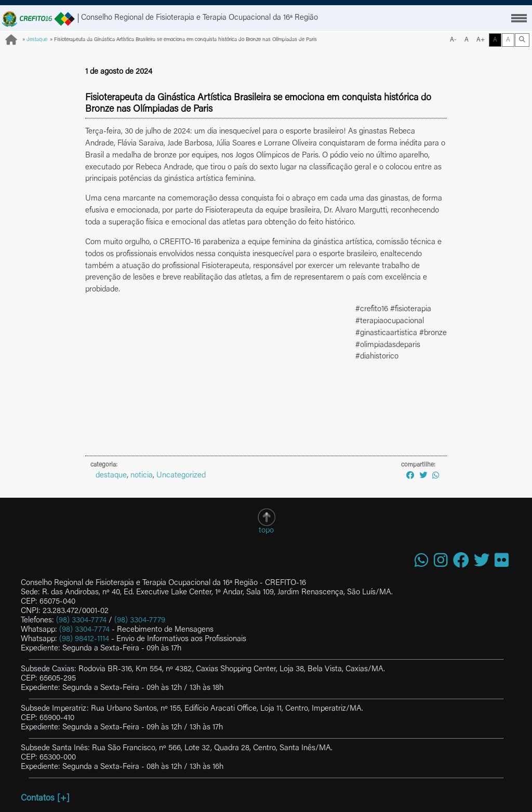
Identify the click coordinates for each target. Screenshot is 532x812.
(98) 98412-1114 (84, 639)
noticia (142, 476)
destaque (37, 40)
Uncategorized (181, 476)
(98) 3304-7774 (81, 621)
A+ (481, 40)
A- (453, 40)
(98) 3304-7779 (140, 621)
